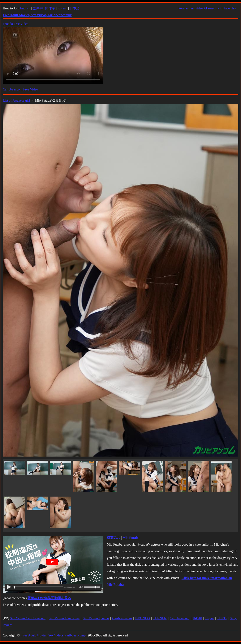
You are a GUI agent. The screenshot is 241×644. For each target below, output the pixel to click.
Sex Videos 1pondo (96, 618)
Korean (62, 8)
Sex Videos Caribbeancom (28, 618)
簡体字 (50, 8)
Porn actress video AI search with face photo (208, 8)
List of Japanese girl (16, 100)
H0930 (222, 618)
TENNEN (160, 618)
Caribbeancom (122, 618)
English (25, 8)
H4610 (197, 618)
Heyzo (210, 618)
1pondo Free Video (16, 24)
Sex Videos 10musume (64, 618)
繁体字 (38, 8)
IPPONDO (142, 618)
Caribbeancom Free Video (20, 89)
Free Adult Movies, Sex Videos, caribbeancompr (54, 635)
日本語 (75, 8)
